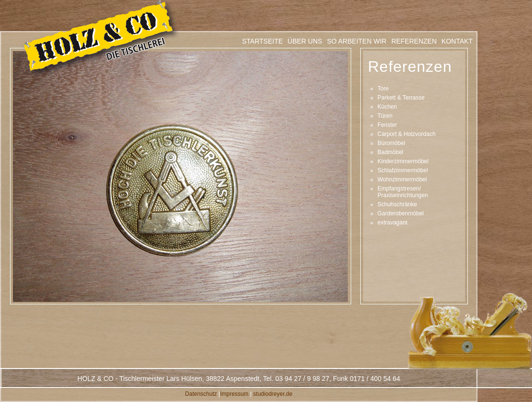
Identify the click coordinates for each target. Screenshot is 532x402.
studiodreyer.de (273, 394)
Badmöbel (390, 152)
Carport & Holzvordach (406, 134)
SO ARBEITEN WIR (356, 41)
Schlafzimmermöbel (403, 170)
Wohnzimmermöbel (402, 179)
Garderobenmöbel (401, 213)
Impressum (234, 394)
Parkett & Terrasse (401, 98)
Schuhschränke (397, 204)
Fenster (387, 125)
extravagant (393, 223)
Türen (385, 116)
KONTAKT (457, 41)
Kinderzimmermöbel (403, 161)
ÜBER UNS (305, 41)
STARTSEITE (262, 41)
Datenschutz (201, 394)
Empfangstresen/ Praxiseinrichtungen (403, 192)
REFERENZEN (414, 41)
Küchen (387, 107)
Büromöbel (391, 143)
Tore (383, 89)
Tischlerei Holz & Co (101, 40)
